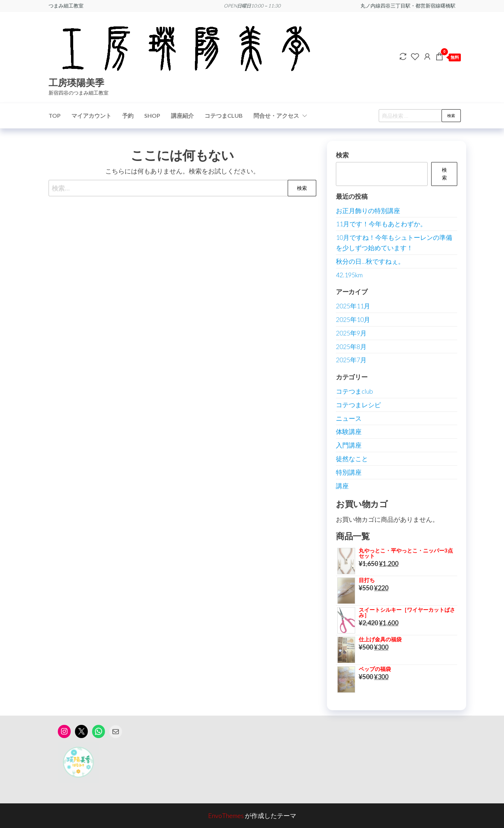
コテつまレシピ (358, 405)
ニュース (349, 418)
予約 (128, 115)
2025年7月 (351, 360)
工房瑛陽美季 (76, 82)
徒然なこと (352, 459)
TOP (55, 115)
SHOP (152, 115)
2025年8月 (351, 347)
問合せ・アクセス (276, 115)
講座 (342, 486)
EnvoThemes (226, 816)
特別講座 (349, 472)
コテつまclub (354, 391)
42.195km (349, 275)
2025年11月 (353, 306)
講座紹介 (182, 115)
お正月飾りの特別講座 (368, 211)
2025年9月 (351, 333)
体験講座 (349, 431)
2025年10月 (353, 319)
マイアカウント (91, 115)
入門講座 (349, 445)
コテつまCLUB (224, 115)
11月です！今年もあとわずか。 (381, 224)
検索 (451, 115)
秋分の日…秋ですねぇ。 (370, 261)
